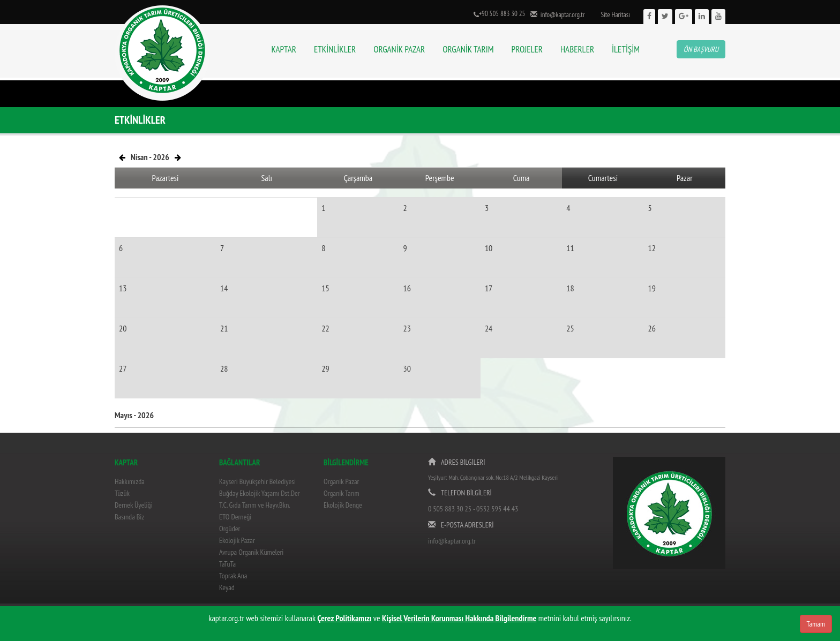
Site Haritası (615, 15)
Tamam (816, 624)
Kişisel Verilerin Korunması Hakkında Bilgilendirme (459, 618)
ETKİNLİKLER (335, 49)
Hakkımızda (130, 481)
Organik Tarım (342, 493)
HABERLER (577, 49)
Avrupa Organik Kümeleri (251, 552)
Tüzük (122, 493)
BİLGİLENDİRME (346, 462)
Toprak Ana (233, 576)
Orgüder (230, 529)
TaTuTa (227, 564)
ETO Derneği (235, 517)
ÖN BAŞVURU (701, 49)
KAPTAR (284, 49)
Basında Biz (129, 517)
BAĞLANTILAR (239, 462)
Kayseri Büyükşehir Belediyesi (257, 481)
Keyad (227, 587)
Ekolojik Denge (343, 505)
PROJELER (527, 49)
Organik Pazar (341, 481)
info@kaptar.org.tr (561, 15)
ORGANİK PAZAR (399, 49)
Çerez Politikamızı (344, 618)
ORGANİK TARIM (468, 49)
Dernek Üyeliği (134, 505)
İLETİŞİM (626, 49)
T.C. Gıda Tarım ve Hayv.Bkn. (255, 505)
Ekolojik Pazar (237, 540)
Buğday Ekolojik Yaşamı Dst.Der (260, 493)
